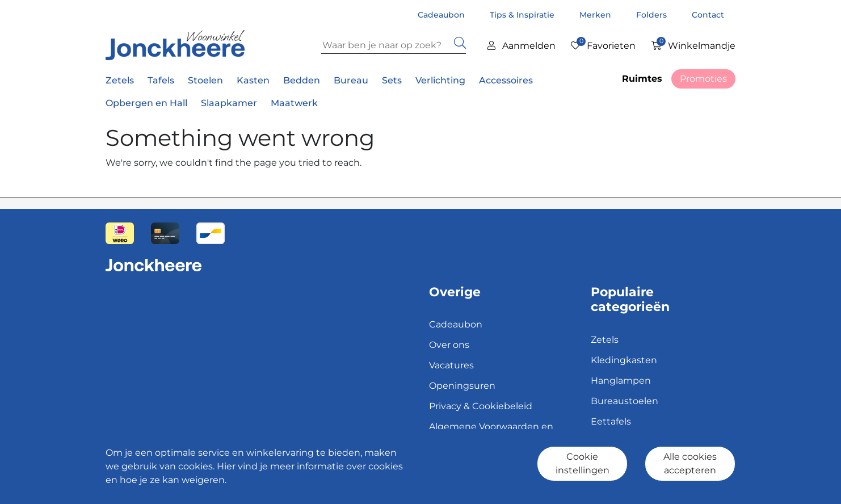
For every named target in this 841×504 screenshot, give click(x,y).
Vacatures (451, 365)
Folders (653, 15)
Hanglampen (621, 381)
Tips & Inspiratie (523, 15)
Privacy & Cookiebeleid (481, 406)
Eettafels (611, 421)
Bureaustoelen (625, 401)
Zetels (605, 340)
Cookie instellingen (583, 463)
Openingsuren (462, 386)
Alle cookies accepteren (690, 463)
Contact (708, 15)
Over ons (449, 345)
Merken (596, 15)
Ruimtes (642, 79)
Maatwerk (294, 103)
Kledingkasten (624, 360)
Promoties (703, 79)
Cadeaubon (442, 15)
